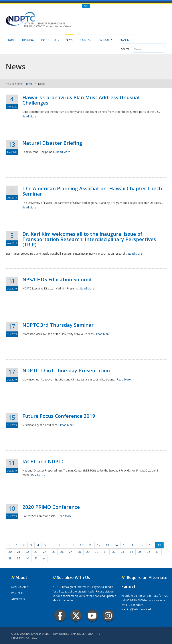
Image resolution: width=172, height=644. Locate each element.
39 (19, 558)
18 (151, 545)
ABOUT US (18, 599)
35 (140, 552)
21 (19, 552)
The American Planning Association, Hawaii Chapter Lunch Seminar (92, 191)
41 (36, 558)
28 (79, 552)
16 (133, 545)
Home (11, 40)
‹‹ (10, 545)
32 (114, 552)
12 (99, 545)
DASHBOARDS (20, 587)
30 (97, 552)
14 (116, 545)
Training (28, 40)
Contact (87, 40)
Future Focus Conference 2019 (59, 416)
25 (53, 552)
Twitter (76, 615)
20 (10, 552)
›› (44, 558)
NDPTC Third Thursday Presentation (66, 370)
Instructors (50, 40)
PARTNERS (18, 593)
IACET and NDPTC (43, 461)
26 (62, 552)
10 (81, 545)
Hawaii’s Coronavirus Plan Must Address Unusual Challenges (81, 100)
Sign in (125, 40)
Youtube (92, 615)
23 (36, 552)
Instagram (108, 615)
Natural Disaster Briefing (52, 143)
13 (107, 545)
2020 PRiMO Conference (51, 507)
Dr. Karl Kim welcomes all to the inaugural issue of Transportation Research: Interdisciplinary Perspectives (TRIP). (89, 239)
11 (90, 545)
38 (10, 558)
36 (148, 552)
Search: (126, 49)
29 (88, 552)
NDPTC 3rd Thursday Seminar (58, 325)
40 (27, 558)
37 (157, 552)
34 (131, 552)
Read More (29, 116)
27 (71, 552)
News (69, 40)
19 (159, 545)
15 (125, 545)
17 (142, 545)
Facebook (60, 615)
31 (105, 552)
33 (123, 552)
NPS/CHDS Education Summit (57, 279)
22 (27, 552)
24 (45, 552)
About (106, 40)
